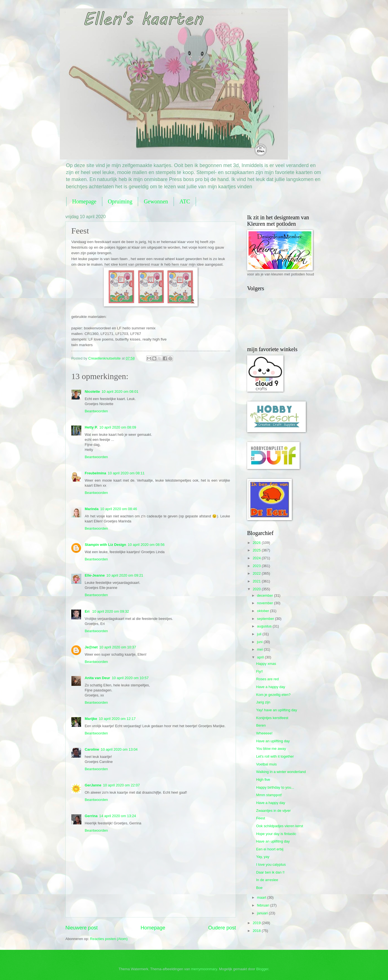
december (265, 595)
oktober (263, 611)
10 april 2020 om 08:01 (120, 392)
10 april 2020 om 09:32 (111, 611)
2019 (257, 923)
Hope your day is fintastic (276, 834)
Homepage (84, 201)
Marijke (91, 719)
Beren (261, 725)
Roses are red (267, 679)
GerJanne (93, 785)
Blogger (262, 969)
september (266, 619)
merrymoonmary (204, 969)
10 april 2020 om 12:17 (117, 719)
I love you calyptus (271, 864)
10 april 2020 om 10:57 (130, 678)
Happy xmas (266, 664)
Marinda (92, 509)
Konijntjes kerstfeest (272, 718)
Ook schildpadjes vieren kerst (280, 826)
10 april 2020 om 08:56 (146, 545)
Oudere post (222, 928)
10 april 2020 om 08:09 (118, 427)
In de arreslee (267, 880)
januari (263, 913)
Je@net (91, 647)
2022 (257, 573)
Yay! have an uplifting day (277, 710)
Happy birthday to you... (275, 787)
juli (260, 634)
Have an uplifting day (273, 741)
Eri (88, 611)
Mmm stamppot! (269, 795)
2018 (257, 931)
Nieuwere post (81, 928)
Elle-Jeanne (95, 575)
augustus (265, 626)
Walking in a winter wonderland (281, 772)
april (261, 657)
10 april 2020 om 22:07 (121, 785)
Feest (261, 818)
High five (263, 780)
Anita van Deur (97, 678)
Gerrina (91, 816)
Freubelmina (95, 473)
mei (260, 649)
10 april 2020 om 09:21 (125, 575)
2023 (257, 566)
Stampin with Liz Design (105, 545)
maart (262, 897)
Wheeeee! (264, 733)
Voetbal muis (266, 764)
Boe (259, 888)
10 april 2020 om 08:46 (119, 509)
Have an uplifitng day (273, 841)
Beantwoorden (96, 411)
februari (263, 905)
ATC (185, 201)
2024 (257, 558)
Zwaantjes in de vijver (273, 811)
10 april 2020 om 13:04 (119, 749)
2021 (257, 581)
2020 (257, 589)
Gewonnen (156, 201)
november (265, 603)
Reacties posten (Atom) (109, 939)
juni (260, 642)
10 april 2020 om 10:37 (118, 647)
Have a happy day (271, 687)
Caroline (92, 749)
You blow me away (271, 749)
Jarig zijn (263, 702)
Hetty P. (91, 427)
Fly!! (259, 671)
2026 (257, 543)
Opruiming (120, 201)
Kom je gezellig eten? (273, 695)
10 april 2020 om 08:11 (126, 473)
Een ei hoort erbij (270, 849)
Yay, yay (263, 857)
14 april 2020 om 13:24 (118, 816)
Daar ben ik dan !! (270, 872)
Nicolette (92, 392)
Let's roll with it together (275, 756)
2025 (257, 550)
